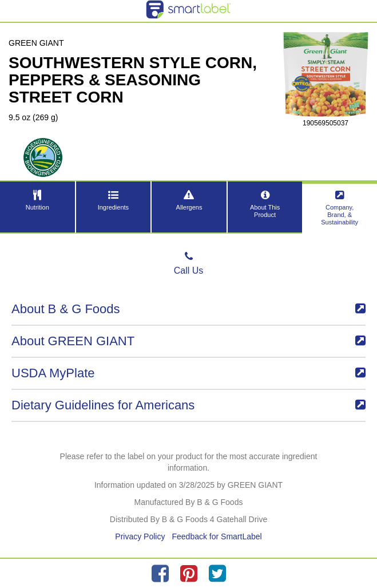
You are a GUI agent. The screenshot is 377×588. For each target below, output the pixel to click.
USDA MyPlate (188, 373)
